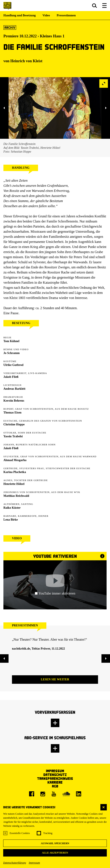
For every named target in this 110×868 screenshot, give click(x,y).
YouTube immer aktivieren (55, 593)
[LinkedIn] (79, 794)
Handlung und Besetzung (20, 15)
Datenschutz (55, 775)
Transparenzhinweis (55, 778)
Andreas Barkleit (14, 389)
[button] (95, 6)
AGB (55, 786)
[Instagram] (43, 794)
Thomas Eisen (12, 413)
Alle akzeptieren (55, 853)
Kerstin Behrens (14, 401)
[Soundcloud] (66, 794)
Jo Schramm (12, 353)
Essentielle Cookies (20, 833)
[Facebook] (32, 794)
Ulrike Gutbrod (13, 365)
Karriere (55, 782)
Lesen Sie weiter (55, 679)
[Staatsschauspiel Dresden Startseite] (7, 6)
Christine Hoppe (14, 424)
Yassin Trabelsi (13, 436)
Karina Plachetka (15, 472)
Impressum (34, 863)
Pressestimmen (66, 15)
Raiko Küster (12, 508)
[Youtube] (54, 794)
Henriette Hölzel (14, 484)
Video (46, 15)
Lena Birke (11, 520)
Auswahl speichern (55, 843)
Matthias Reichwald (16, 496)
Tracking (48, 833)
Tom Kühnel (11, 341)
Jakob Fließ (11, 377)
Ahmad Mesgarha (15, 460)
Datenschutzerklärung (15, 863)
